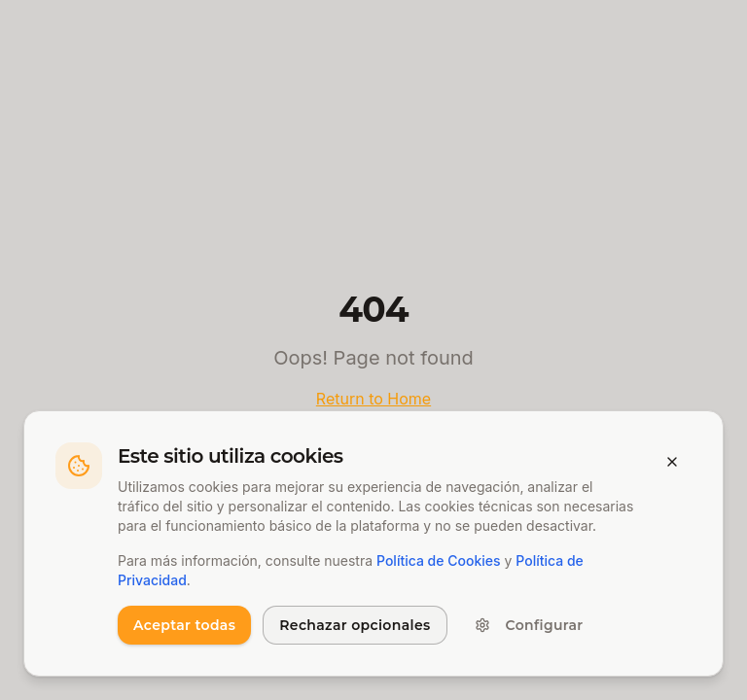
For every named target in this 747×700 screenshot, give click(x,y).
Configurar (529, 625)
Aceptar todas (184, 625)
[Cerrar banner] (672, 462)
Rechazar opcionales (355, 625)
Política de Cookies (439, 560)
